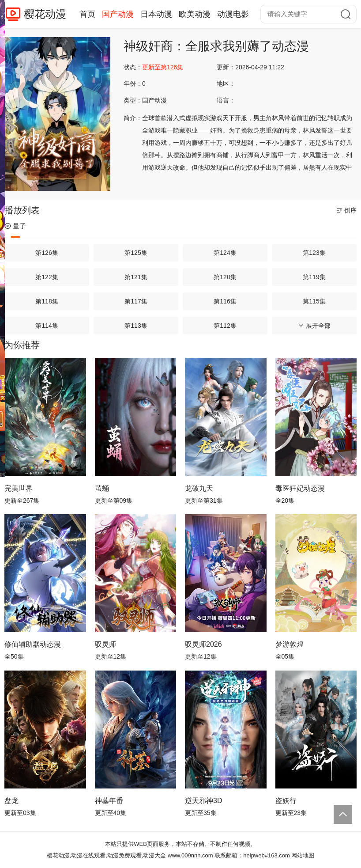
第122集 (47, 277)
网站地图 (303, 855)
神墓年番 (109, 801)
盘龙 (11, 801)
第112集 (225, 326)
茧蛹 (102, 488)
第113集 (136, 326)
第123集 (314, 253)
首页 (87, 14)
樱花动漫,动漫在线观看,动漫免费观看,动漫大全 (107, 855)
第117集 (136, 301)
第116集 (225, 301)
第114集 (47, 326)
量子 (15, 226)
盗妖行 (286, 801)
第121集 (136, 277)
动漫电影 (233, 14)
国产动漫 (118, 14)
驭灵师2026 (203, 644)
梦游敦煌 (290, 644)
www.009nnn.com (190, 855)
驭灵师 (105, 644)
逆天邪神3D (203, 801)
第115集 (314, 301)
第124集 (225, 253)
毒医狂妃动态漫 (300, 488)
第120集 (225, 277)
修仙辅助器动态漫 (33, 644)
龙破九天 (199, 488)
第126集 (47, 253)
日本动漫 (156, 14)
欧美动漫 (195, 14)
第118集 (47, 301)
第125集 (136, 253)
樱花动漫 (45, 14)
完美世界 (19, 488)
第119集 (314, 277)
